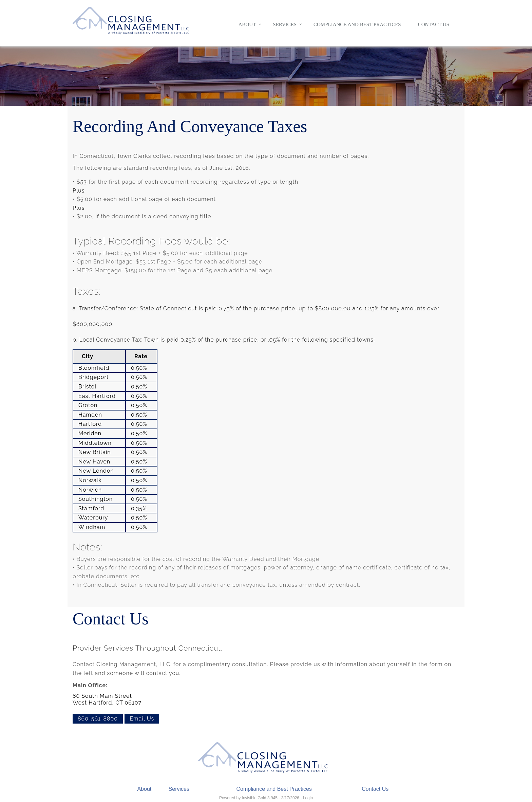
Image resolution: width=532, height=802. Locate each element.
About (247, 24)
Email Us (142, 719)
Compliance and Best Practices (357, 24)
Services (285, 24)
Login (308, 798)
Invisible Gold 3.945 (260, 798)
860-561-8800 (98, 719)
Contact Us (434, 24)
